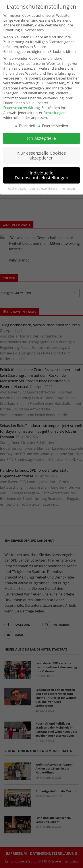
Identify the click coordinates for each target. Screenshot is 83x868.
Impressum (68, 188)
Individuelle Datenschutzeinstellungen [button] (42, 175)
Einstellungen (54, 112)
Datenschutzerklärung (22, 107)
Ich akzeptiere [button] (42, 138)
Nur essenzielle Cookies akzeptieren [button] (42, 155)
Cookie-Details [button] (17, 188)
